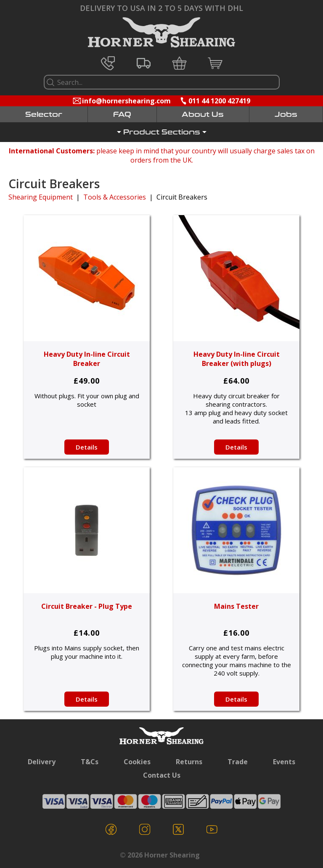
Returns (189, 762)
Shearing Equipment (41, 197)
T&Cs (90, 762)
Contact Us (162, 775)
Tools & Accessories (115, 197)
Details (87, 447)
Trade (238, 762)
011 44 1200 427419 (219, 101)
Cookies (137, 762)
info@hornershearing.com (126, 101)
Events (284, 762)
